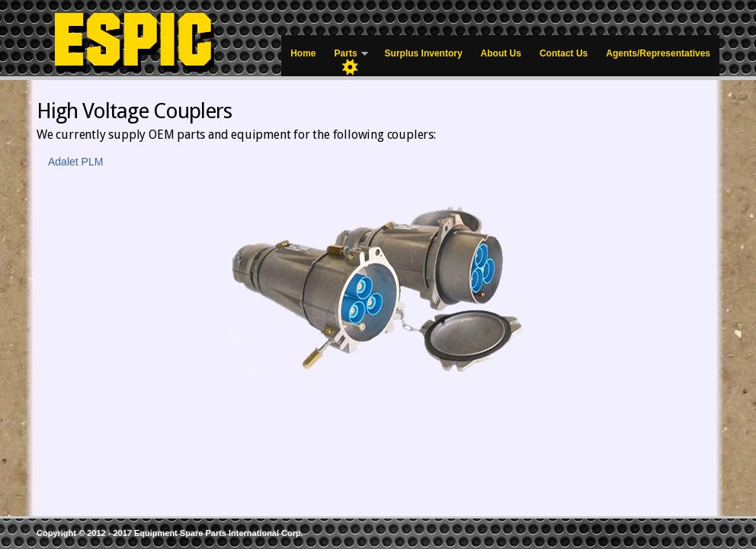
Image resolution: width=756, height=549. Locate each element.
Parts (347, 57)
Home (303, 53)
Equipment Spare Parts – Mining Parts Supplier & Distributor (151, 38)
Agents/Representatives (658, 53)
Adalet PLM (75, 162)
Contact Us (564, 53)
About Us (501, 53)
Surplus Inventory (424, 53)
